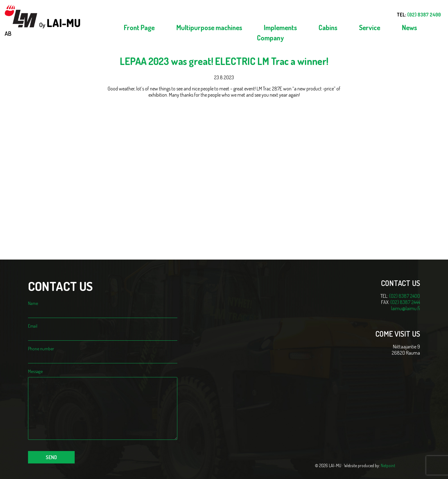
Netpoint (388, 465)
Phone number (103, 353)
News (409, 27)
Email (103, 330)
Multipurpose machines (209, 27)
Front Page (139, 27)
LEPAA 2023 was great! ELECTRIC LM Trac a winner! (224, 61)
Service (370, 27)
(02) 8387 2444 (405, 302)
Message (103, 374)
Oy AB (43, 21)
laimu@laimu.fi (406, 308)
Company (271, 38)
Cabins (328, 27)
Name (103, 307)
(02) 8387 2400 (405, 296)
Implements (280, 27)
